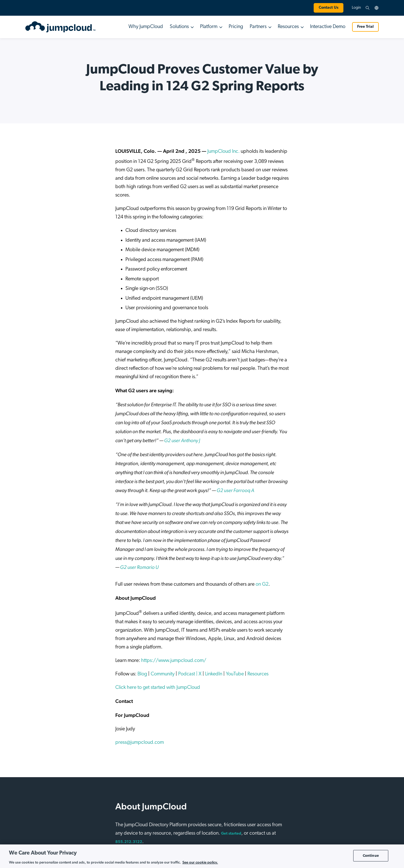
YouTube (234, 674)
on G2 (262, 584)
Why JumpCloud (146, 27)
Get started (231, 834)
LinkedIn (213, 674)
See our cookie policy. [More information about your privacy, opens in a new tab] (200, 862)
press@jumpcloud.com (140, 743)
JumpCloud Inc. (223, 152)
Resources (257, 674)
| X (198, 674)
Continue (371, 856)
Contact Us (329, 8)
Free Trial (365, 27)
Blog (142, 674)
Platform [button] (209, 27)
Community (162, 674)
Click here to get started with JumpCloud (158, 688)
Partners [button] (258, 27)
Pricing (236, 27)
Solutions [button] (179, 27)
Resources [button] (288, 27)
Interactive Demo (328, 27)
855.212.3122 (129, 842)
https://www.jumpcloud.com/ (173, 661)
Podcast (187, 674)
